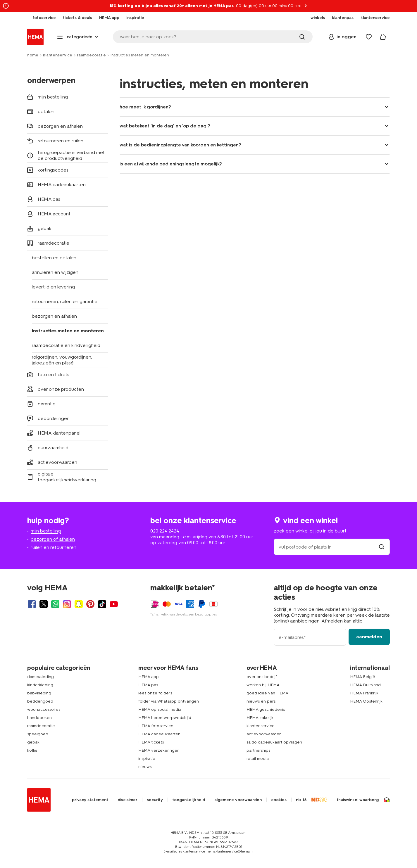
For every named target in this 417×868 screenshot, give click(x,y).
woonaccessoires (44, 709)
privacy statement (90, 800)
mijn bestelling (46, 531)
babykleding (39, 693)
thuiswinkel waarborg (358, 800)
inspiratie (147, 759)
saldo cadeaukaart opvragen (274, 742)
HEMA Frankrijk (364, 693)
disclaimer (127, 800)
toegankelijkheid (189, 800)
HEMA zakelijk (260, 718)
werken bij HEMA (263, 685)
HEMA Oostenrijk (366, 701)
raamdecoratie (91, 55)
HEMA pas (148, 685)
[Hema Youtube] (114, 604)
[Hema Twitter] (44, 604)
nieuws (145, 767)
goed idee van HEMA (267, 693)
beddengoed (40, 701)
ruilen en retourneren (54, 547)
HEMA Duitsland (365, 685)
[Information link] (6, 6)
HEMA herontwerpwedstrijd (165, 718)
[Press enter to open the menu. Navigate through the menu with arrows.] (78, 37)
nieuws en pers (261, 701)
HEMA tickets (151, 742)
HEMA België (363, 677)
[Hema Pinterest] (90, 604)
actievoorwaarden (264, 734)
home (33, 55)
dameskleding (41, 677)
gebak (33, 742)
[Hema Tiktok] (102, 604)
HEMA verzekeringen (159, 750)
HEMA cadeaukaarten (159, 734)
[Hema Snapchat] (79, 604)
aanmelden (369, 637)
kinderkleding (40, 685)
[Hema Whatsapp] (55, 604)
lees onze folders (155, 693)
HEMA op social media (160, 709)
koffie (32, 750)
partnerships (258, 750)
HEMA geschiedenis (266, 709)
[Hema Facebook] (32, 604)
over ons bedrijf (262, 677)
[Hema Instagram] (67, 604)
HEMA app (149, 677)
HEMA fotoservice (156, 726)
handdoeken (39, 718)
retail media (258, 759)
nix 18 (301, 800)
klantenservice (58, 55)
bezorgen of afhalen (53, 539)
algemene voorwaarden (238, 800)
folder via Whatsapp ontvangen (169, 701)
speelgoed (38, 734)
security (155, 800)
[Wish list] (369, 37)
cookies (279, 800)
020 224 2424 (165, 531)
